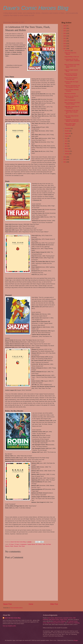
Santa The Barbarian (70, 100)
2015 (65, 159)
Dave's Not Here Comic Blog (12, 618)
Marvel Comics (59, 618)
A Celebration (23, 544)
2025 (65, 28)
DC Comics (39, 544)
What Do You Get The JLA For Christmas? (71, 97)
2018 (65, 46)
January (67, 154)
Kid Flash (48, 544)
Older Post (54, 604)
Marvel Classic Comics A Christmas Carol (71, 78)
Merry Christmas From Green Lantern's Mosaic (72, 103)
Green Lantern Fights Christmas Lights (70, 124)
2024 (65, 31)
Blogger (76, 640)
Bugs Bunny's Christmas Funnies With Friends (71, 75)
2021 (65, 38)
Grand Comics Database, (60, 621)
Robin (12, 546)
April (66, 146)
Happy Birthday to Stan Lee (72, 57)
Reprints (7, 546)
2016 (65, 157)
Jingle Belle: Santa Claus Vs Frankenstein (72, 107)
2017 (65, 49)
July (66, 138)
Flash (44, 544)
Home (31, 604)
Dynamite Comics (68, 618)
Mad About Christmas (70, 94)
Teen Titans (22, 546)
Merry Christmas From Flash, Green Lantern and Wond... (72, 66)
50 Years (11, 544)
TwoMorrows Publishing (73, 623)
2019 (65, 43)
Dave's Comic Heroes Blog (36, 8)
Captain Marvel (31, 544)
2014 (65, 162)
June (66, 141)
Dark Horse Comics (54, 620)
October (67, 131)
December (68, 51)
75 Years (17, 544)
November (68, 128)
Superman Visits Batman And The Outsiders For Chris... (72, 86)
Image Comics (63, 620)
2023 (65, 33)
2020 (65, 41)
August (67, 136)
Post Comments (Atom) (17, 608)
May (66, 144)
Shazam (16, 546)
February (67, 151)
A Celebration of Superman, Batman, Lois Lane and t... (72, 120)
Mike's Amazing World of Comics (56, 623)
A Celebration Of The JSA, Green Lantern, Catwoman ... (72, 61)
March (67, 149)
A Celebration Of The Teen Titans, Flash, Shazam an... (71, 112)
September (68, 133)
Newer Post (7, 604)
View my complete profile (9, 626)
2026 (65, 26)
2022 (65, 36)
